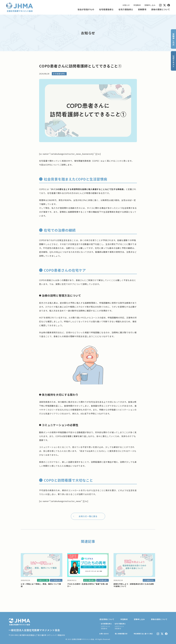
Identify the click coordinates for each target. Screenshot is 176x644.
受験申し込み (150, 5)
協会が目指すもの (86, 9)
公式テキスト (106, 626)
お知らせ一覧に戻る (88, 516)
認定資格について (107, 619)
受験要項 (142, 9)
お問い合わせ (104, 634)
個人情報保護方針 (121, 634)
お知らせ (126, 5)
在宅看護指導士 (106, 9)
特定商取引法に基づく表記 (143, 634)
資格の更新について (161, 9)
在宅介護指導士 (126, 9)
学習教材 (137, 5)
